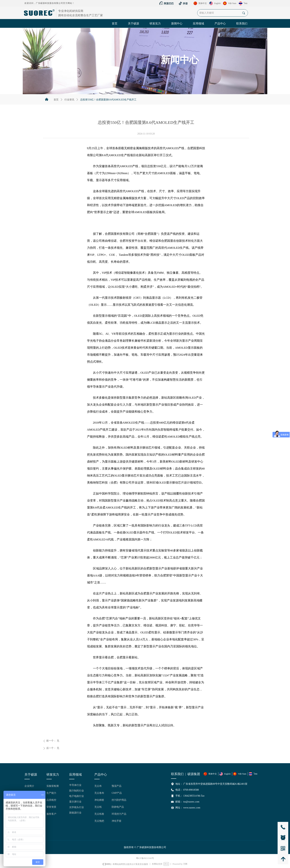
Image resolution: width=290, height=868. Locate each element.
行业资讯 (69, 100)
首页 (56, 100)
